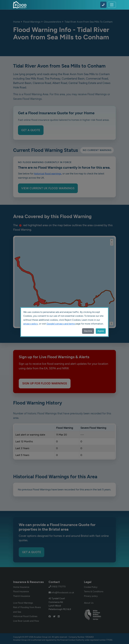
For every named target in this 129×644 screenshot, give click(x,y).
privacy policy (31, 324)
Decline (88, 331)
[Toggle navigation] (112, 5)
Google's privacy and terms (61, 324)
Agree (101, 331)
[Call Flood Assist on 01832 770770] (103, 5)
